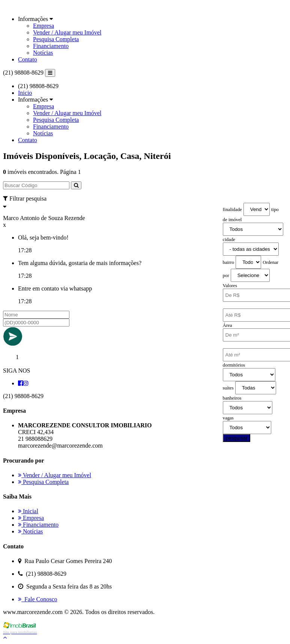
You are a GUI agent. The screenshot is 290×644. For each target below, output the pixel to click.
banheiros (232, 398)
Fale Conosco (38, 599)
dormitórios (234, 365)
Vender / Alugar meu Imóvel (67, 32)
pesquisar (237, 438)
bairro (229, 262)
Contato (28, 59)
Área (228, 325)
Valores (230, 286)
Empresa (44, 26)
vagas (228, 418)
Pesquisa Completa (56, 39)
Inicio (25, 93)
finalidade (232, 210)
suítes (228, 388)
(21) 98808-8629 (23, 73)
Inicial (28, 511)
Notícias (43, 53)
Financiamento (51, 46)
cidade (229, 240)
